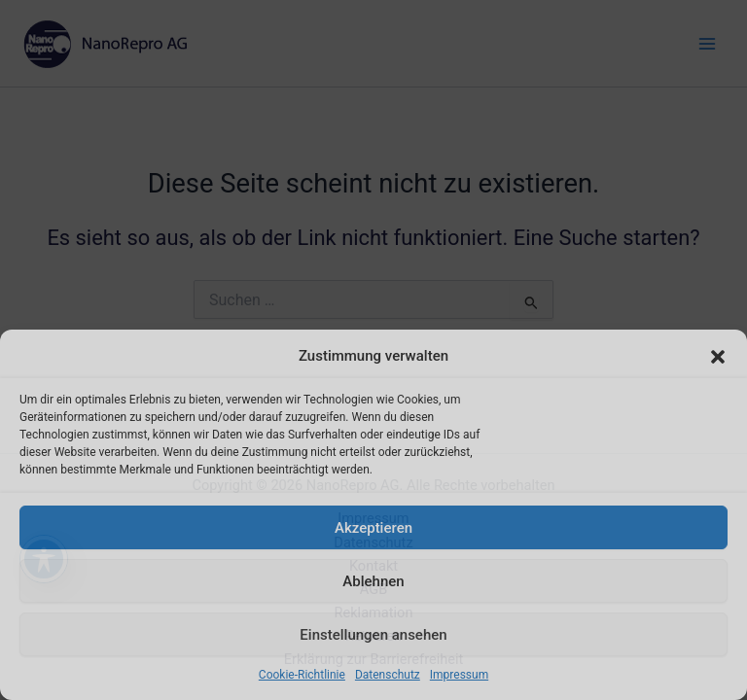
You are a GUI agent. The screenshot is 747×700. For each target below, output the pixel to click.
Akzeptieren (373, 528)
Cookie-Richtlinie (302, 675)
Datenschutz (388, 675)
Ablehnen (373, 581)
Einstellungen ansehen (373, 635)
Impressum (459, 675)
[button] (718, 357)
